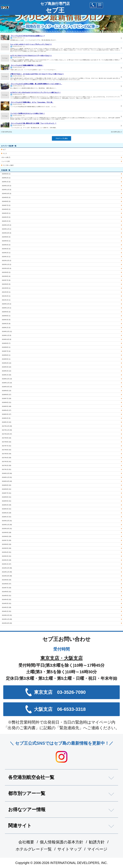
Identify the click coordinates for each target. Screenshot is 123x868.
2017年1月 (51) (7, 469)
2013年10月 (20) (7, 623)
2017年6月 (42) (7, 450)
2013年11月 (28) (7, 619)
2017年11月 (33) (7, 430)
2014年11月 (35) (7, 572)
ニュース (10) (6, 161)
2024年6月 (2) (6, 209)
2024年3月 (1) (6, 213)
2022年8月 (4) (6, 276)
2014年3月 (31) (7, 603)
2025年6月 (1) (6, 174)
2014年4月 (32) (7, 599)
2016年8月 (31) (7, 489)
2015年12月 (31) (7, 521)
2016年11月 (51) (7, 477)
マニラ (5, 153)
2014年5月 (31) (7, 596)
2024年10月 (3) (7, 194)
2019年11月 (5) (7, 335)
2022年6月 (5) (6, 284)
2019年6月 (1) (6, 355)
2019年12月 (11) (7, 331)
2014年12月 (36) (7, 568)
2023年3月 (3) (6, 249)
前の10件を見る (7, 132)
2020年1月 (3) (6, 328)
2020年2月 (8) (6, 324)
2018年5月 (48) (7, 406)
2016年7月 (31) (7, 493)
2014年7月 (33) (7, 588)
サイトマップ (69, 849)
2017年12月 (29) (7, 426)
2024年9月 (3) (6, 197)
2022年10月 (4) (7, 268)
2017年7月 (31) (7, 446)
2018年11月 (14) (7, 383)
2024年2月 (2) (6, 217)
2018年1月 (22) (7, 422)
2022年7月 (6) (6, 280)
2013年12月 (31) (7, 615)
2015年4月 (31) (7, 552)
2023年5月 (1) (6, 241)
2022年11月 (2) (7, 264)
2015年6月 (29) (7, 544)
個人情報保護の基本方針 (61, 842)
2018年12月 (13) (7, 379)
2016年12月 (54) (7, 473)
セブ (4, 149)
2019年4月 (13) (7, 363)
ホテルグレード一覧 (34, 849)
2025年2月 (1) (6, 178)
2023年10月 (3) (7, 233)
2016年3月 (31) (7, 509)
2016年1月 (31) (7, 517)
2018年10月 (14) (7, 387)
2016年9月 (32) (7, 485)
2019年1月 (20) (7, 375)
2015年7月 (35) (7, 540)
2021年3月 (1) (6, 292)
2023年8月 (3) (6, 237)
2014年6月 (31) (7, 592)
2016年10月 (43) (7, 481)
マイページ (97, 849)
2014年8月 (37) (7, 584)
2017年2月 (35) (7, 465)
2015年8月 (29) (7, 536)
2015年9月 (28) (7, 532)
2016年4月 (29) (7, 505)
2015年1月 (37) (7, 564)
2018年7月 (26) (7, 398)
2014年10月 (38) (7, 576)
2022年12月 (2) (7, 261)
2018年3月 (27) (7, 414)
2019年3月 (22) (7, 367)
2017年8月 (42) (7, 442)
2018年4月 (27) (7, 410)
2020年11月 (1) (7, 308)
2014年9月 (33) (7, 580)
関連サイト (20, 826)
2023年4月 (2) (6, 245)
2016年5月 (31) (7, 501)
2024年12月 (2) (7, 186)
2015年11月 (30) (7, 525)
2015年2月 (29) (7, 560)
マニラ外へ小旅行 (8, 165)
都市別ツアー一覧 (27, 793)
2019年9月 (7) (6, 343)
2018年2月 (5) (6, 418)
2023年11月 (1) (7, 229)
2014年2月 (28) (7, 607)
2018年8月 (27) (7, 395)
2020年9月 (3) (6, 312)
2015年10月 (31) (7, 529)
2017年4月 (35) (7, 458)
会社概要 (26, 842)
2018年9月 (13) (7, 391)
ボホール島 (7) (6, 157)
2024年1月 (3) (6, 221)
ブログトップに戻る (61, 138)
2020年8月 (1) (6, 316)
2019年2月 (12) (7, 371)
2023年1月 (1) (6, 257)
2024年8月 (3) (6, 201)
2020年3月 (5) (6, 320)
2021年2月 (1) (6, 296)
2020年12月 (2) (7, 304)
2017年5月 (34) (7, 454)
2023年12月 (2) (7, 225)
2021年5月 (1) (6, 288)
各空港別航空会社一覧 (31, 777)
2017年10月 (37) (7, 434)
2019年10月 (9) (7, 339)
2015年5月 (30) (7, 548)
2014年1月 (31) (7, 611)
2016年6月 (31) (7, 497)
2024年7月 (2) (6, 205)
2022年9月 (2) (6, 272)
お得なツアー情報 (27, 810)
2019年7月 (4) (6, 351)
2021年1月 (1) (6, 300)
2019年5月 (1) (6, 359)
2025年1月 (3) (6, 182)
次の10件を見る (116, 132)
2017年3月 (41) (7, 462)
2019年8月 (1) (6, 347)
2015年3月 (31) (7, 556)
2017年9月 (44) (7, 438)
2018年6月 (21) (7, 402)
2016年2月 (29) (7, 513)
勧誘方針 (97, 842)
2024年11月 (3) (7, 190)
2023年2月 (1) (6, 253)
